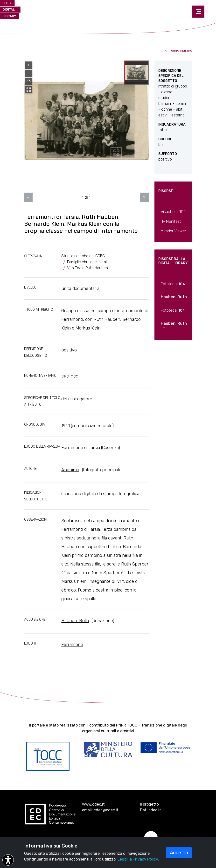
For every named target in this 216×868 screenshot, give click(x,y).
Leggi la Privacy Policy (138, 859)
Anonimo (70, 470)
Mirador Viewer (173, 231)
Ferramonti (72, 645)
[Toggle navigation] (198, 12)
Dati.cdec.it (150, 810)
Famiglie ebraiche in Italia (88, 262)
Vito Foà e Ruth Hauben (87, 268)
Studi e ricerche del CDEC (83, 256)
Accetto (179, 853)
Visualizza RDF (173, 212)
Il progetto (149, 804)
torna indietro (178, 51)
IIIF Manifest (171, 221)
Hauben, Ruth (75, 621)
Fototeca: (173, 284)
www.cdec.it (93, 804)
